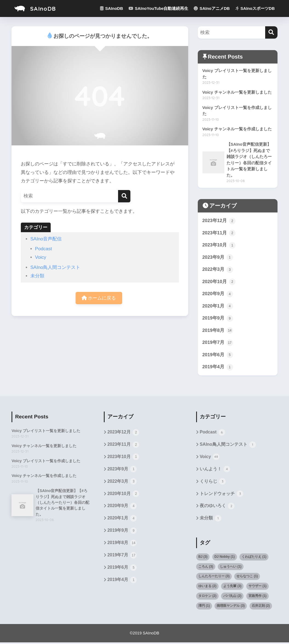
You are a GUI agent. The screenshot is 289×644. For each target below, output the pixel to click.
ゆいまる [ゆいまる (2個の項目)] (207, 588)
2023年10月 (219, 246)
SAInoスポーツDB (255, 8)
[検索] (124, 196)
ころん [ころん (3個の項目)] (206, 568)
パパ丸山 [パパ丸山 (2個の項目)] (232, 597)
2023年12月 (219, 222)
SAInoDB (36, 8)
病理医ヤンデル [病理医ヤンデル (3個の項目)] (231, 607)
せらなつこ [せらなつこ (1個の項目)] (247, 578)
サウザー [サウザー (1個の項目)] (257, 588)
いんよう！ (215, 471)
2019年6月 (218, 356)
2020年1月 (218, 307)
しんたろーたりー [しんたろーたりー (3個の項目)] (214, 578)
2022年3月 (218, 270)
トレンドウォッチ (221, 496)
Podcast (44, 249)
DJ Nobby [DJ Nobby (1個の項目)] (225, 558)
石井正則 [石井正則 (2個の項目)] (261, 607)
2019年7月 (218, 344)
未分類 (37, 276)
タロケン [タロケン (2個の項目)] (207, 597)
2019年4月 (218, 368)
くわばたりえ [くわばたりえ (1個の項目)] (254, 558)
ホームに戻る (99, 298)
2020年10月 (219, 283)
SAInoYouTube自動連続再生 (158, 8)
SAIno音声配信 (46, 239)
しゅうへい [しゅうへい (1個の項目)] (231, 568)
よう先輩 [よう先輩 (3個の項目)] (232, 588)
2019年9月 (218, 319)
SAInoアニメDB (212, 8)
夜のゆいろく (217, 508)
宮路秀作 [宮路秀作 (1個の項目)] (257, 597)
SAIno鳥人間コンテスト (55, 267)
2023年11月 (219, 234)
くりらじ (213, 483)
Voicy (41, 257)
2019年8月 (218, 332)
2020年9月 (218, 295)
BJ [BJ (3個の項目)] (203, 558)
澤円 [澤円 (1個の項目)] (204, 607)
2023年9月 (218, 258)
